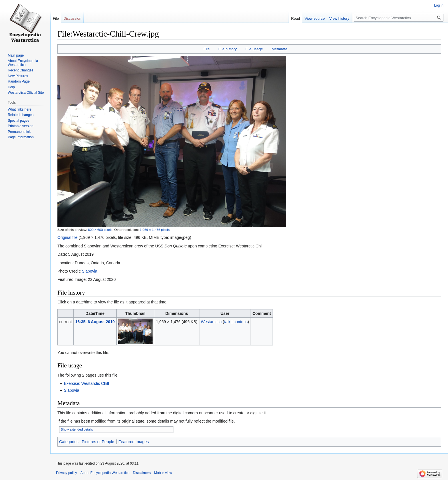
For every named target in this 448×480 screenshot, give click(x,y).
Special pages (18, 121)
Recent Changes (20, 70)
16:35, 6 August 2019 (95, 322)
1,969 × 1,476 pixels (155, 230)
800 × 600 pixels (100, 230)
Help (11, 87)
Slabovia (90, 271)
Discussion (72, 18)
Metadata (279, 49)
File (206, 49)
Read (296, 18)
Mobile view (163, 473)
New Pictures (18, 76)
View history (339, 18)
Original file (67, 237)
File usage (254, 49)
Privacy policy (66, 473)
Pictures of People (98, 442)
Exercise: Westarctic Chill (86, 383)
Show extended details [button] (77, 429)
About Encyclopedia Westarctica (23, 63)
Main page (16, 55)
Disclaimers (142, 473)
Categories (69, 442)
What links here (20, 109)
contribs (241, 322)
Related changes (21, 115)
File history (227, 49)
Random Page (19, 81)
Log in (439, 5)
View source (315, 18)
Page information (21, 137)
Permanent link (19, 132)
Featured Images (134, 442)
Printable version (20, 126)
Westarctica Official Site (26, 93)
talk (227, 322)
